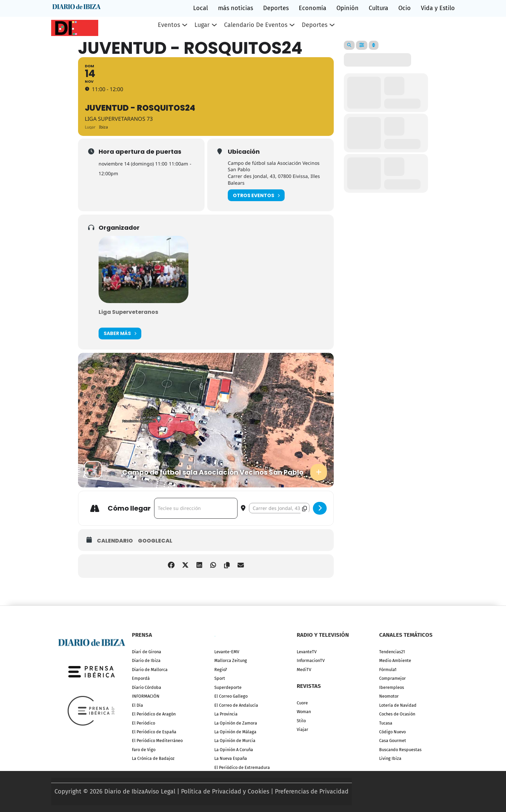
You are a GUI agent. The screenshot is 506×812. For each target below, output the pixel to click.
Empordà (141, 678)
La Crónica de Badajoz (153, 758)
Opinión (348, 8)
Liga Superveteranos (128, 313)
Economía (313, 8)
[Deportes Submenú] (332, 25)
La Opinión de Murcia (235, 741)
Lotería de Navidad (398, 705)
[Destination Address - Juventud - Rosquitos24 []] (279, 509)
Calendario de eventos (256, 25)
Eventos (169, 25)
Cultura (378, 8)
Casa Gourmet (393, 741)
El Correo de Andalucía (236, 705)
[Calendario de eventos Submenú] (292, 25)
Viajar (302, 729)
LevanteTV (307, 652)
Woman (304, 712)
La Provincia (226, 714)
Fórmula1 (388, 670)
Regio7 (221, 670)
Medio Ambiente (395, 660)
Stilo (301, 721)
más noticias (236, 8)
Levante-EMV (227, 652)
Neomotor (389, 696)
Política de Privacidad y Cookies (225, 791)
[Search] (349, 45)
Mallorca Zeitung (231, 660)
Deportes (276, 8)
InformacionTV (311, 660)
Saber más (120, 335)
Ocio (405, 8)
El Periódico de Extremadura (242, 767)
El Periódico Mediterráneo (157, 741)
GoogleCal (155, 542)
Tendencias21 (392, 652)
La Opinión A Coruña (234, 750)
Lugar (202, 25)
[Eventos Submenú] (185, 25)
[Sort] (374, 45)
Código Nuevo (392, 732)
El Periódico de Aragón (154, 714)
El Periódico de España (154, 732)
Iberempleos (392, 687)
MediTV (304, 670)
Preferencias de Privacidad (312, 791)
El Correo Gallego (231, 696)
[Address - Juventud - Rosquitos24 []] (196, 509)
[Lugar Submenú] (214, 25)
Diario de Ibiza (146, 660)
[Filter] (362, 45)
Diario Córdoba (147, 687)
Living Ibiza (390, 758)
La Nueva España (231, 758)
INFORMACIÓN (146, 696)
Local (201, 8)
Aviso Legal (160, 791)
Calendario (115, 542)
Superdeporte (228, 687)
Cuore (302, 703)
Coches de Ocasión (397, 714)
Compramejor (392, 678)
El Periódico (143, 723)
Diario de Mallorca (150, 670)
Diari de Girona (147, 652)
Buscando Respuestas (400, 750)
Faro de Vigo (144, 750)
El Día (137, 705)
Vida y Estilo (438, 8)
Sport (220, 678)
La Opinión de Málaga (235, 732)
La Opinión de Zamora (236, 723)
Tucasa (386, 723)
